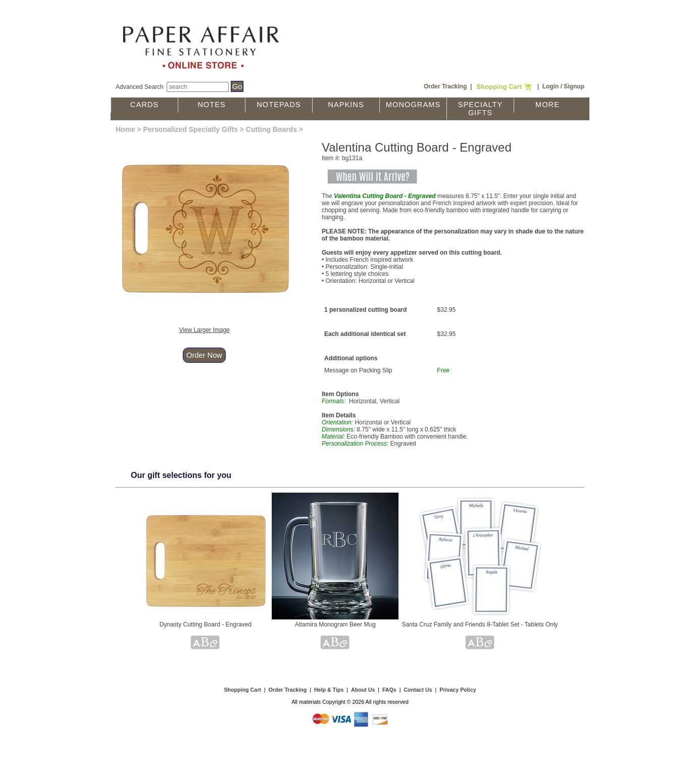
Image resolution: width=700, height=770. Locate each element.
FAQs (389, 690)
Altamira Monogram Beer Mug (335, 624)
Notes (212, 105)
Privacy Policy (458, 690)
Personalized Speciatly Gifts (190, 129)
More (547, 105)
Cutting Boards (271, 129)
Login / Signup (563, 86)
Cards (144, 105)
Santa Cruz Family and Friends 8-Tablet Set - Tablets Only (480, 624)
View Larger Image (204, 330)
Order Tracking (445, 86)
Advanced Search (140, 87)
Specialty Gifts (481, 109)
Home (126, 129)
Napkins (346, 105)
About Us (363, 690)
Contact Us (418, 690)
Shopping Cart (242, 690)
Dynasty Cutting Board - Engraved (206, 624)
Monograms (413, 105)
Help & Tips (329, 690)
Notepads (279, 105)
